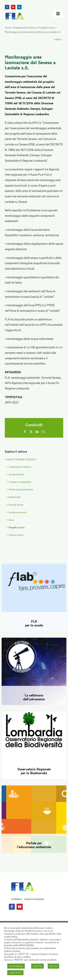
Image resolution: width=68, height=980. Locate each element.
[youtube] (13, 7)
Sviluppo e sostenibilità (20, 482)
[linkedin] (19, 7)
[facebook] (7, 7)
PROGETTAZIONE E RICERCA (21, 459)
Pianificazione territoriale (21, 489)
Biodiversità (15, 497)
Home (8, 28)
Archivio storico (16, 535)
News (11, 520)
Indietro (58, 39)
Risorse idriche (16, 505)
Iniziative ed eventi (18, 512)
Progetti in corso (47, 28)
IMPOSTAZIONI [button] (16, 966)
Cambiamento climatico (20, 467)
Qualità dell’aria (16, 474)
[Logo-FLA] (14, 13)
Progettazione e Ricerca (25, 28)
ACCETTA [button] (37, 966)
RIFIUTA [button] (53, 966)
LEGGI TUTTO (15, 973)
